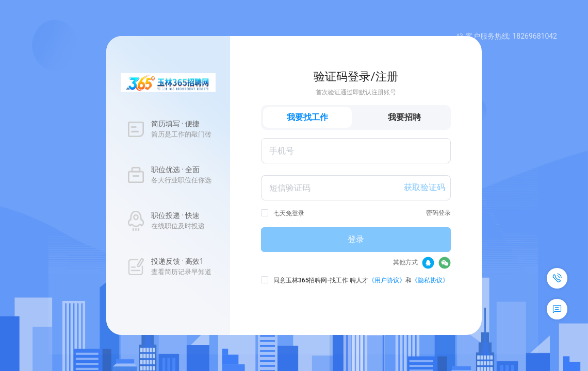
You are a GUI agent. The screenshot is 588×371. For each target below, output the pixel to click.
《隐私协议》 (430, 280)
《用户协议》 (387, 280)
